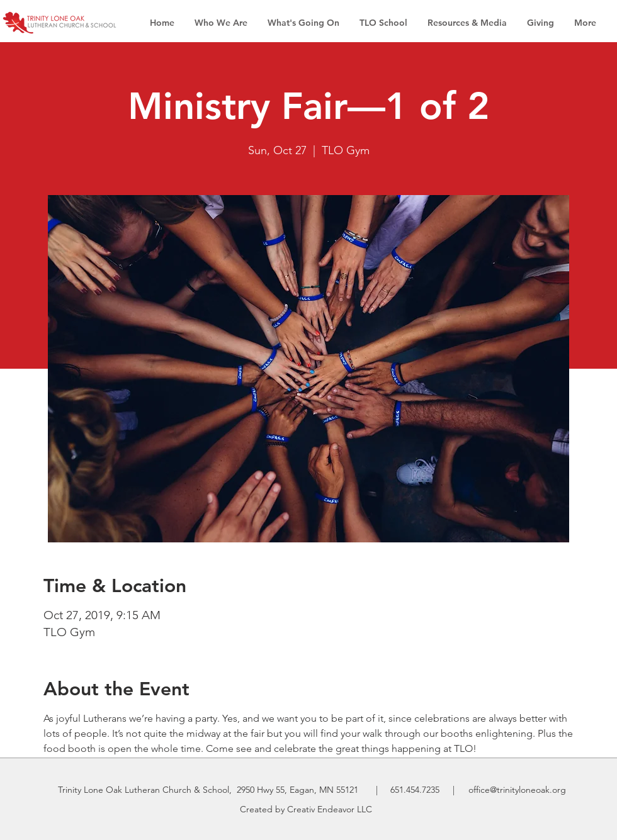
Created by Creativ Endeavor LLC (306, 809)
